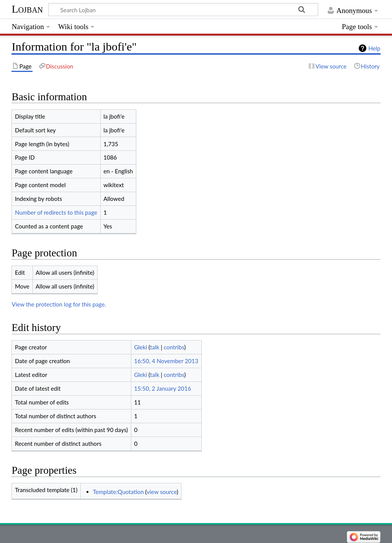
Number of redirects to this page (56, 212)
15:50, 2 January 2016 (163, 388)
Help (374, 48)
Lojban (27, 9)
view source (162, 492)
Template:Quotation (118, 492)
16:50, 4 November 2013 (166, 361)
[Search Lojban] (183, 10)
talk (155, 347)
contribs (174, 347)
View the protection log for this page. (59, 304)
